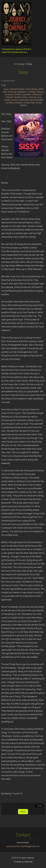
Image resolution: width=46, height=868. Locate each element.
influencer (37, 95)
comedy (32, 92)
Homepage (19, 64)
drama (40, 92)
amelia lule (29, 103)
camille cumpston (14, 103)
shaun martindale (20, 100)
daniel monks (21, 97)
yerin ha (33, 97)
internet (9, 97)
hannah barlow (17, 89)
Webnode (28, 862)
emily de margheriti (17, 92)
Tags (4, 85)
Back (23, 812)
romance (9, 95)
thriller (18, 95)
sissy (6, 89)
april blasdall (36, 100)
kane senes (31, 89)
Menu (39, 6)
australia (26, 95)
